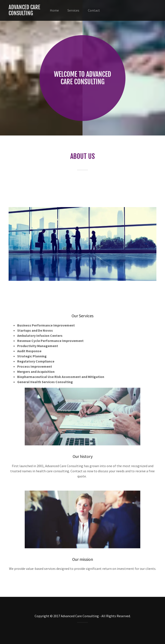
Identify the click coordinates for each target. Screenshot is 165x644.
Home (54, 10)
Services (73, 10)
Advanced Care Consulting (24, 10)
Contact (94, 10)
